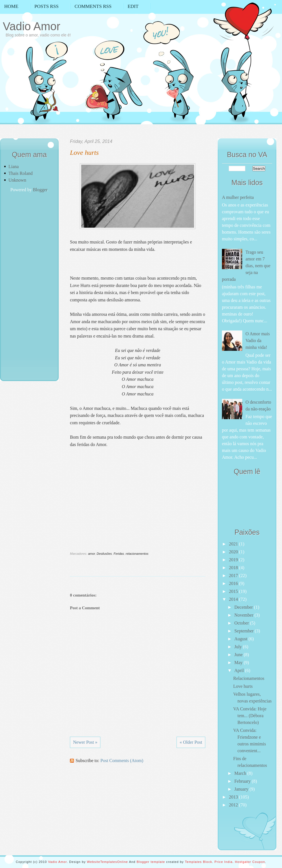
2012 (234, 805)
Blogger (40, 190)
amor (91, 554)
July (239, 647)
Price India (224, 862)
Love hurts (84, 153)
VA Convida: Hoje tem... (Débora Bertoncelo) (250, 716)
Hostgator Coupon (250, 862)
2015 (234, 591)
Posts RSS (47, 6)
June (239, 655)
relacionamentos (137, 554)
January (242, 789)
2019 (234, 560)
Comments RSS (93, 6)
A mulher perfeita (238, 197)
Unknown (17, 180)
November (244, 615)
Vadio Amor (32, 26)
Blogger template (151, 862)
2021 (234, 544)
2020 (234, 552)
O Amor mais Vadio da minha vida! (257, 341)
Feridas (119, 554)
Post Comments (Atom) (122, 761)
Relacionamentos (249, 678)
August (241, 639)
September (244, 631)
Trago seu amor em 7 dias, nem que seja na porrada (246, 266)
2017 (234, 576)
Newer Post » (85, 742)
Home (11, 6)
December (244, 607)
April (240, 670)
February (243, 781)
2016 (234, 583)
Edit (133, 6)
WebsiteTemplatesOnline (107, 862)
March (241, 773)
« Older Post (191, 742)
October (242, 623)
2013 (234, 797)
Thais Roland (21, 173)
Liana (14, 167)
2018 (234, 568)
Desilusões (104, 554)
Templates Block (199, 862)
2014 (234, 599)
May (239, 663)
